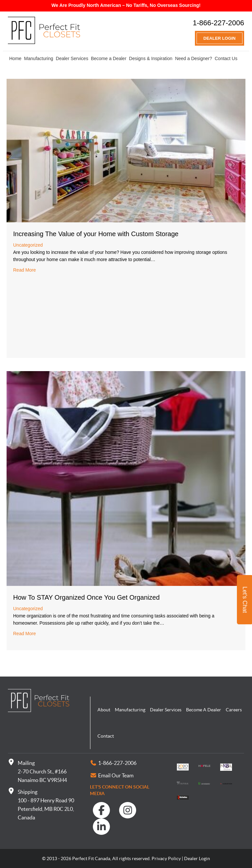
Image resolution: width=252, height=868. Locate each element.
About (104, 710)
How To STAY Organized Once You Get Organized (86, 597)
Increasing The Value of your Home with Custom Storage (96, 234)
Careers (234, 710)
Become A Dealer (204, 710)
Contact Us (226, 58)
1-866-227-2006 (218, 23)
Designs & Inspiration (151, 58)
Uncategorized (28, 245)
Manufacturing (39, 58)
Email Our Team (116, 775)
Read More (24, 270)
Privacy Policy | (167, 858)
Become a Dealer (109, 58)
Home (15, 58)
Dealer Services (72, 58)
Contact (106, 736)
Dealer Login (220, 38)
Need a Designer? (193, 58)
